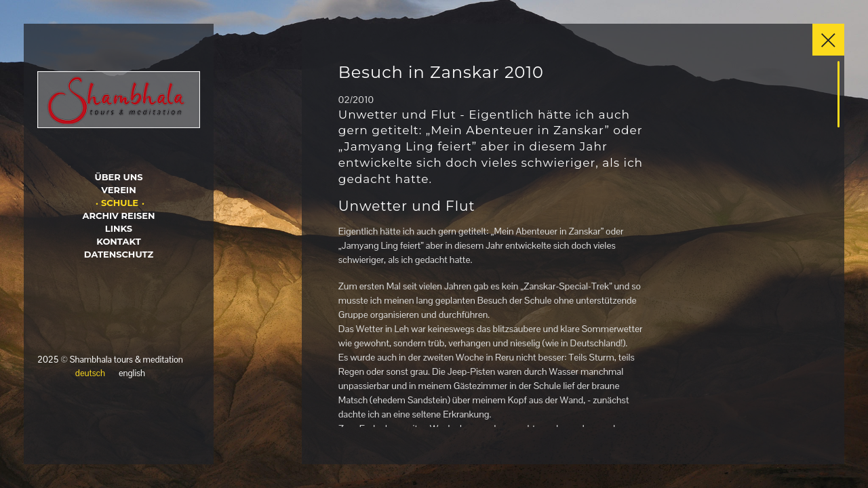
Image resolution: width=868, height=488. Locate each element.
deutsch (90, 373)
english (132, 373)
